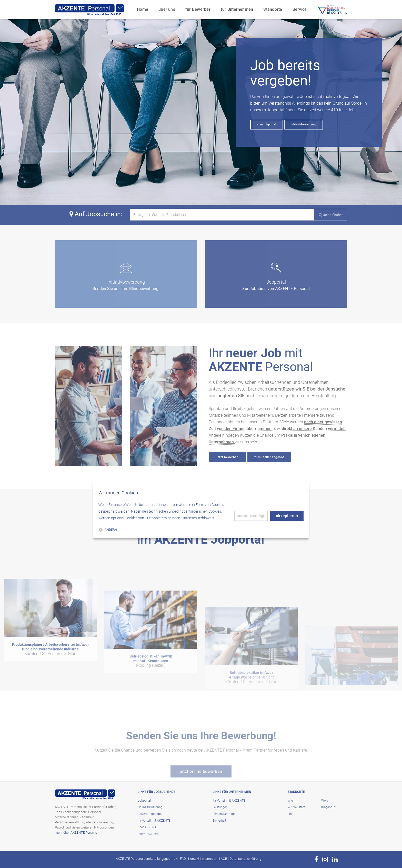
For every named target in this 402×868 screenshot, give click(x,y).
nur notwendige (251, 516)
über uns (167, 9)
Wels (325, 801)
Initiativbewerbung (304, 124)
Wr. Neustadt (297, 807)
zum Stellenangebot (269, 457)
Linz (290, 814)
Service (299, 9)
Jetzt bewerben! (228, 457)
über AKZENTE (148, 827)
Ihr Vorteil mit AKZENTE (154, 821)
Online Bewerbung (150, 807)
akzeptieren (287, 516)
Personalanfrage (224, 814)
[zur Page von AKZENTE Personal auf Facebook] (316, 860)
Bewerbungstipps (150, 814)
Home (142, 9)
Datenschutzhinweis (198, 518)
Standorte (273, 9)
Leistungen (220, 807)
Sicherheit (219, 821)
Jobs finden (331, 215)
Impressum (210, 859)
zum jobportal (267, 124)
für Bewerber (198, 9)
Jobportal (144, 801)
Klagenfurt (328, 807)
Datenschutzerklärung (245, 859)
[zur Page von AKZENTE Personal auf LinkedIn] (335, 860)
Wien (291, 801)
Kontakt (194, 859)
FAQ (183, 859)
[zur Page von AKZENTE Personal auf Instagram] (325, 860)
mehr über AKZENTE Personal (77, 832)
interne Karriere (148, 834)
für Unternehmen (237, 9)
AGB (224, 859)
